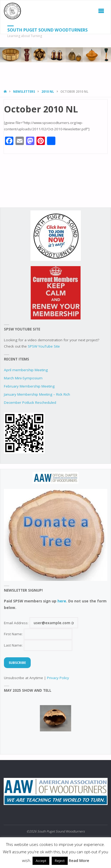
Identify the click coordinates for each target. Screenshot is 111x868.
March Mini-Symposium (23, 378)
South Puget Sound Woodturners (47, 30)
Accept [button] (41, 861)
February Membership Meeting (29, 386)
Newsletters (24, 92)
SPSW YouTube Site (44, 346)
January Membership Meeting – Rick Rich (37, 394)
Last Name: (38, 645)
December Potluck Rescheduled (30, 402)
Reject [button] (60, 861)
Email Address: (41, 623)
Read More (79, 860)
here (62, 601)
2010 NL (48, 92)
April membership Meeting (26, 370)
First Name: (38, 634)
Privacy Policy (58, 678)
